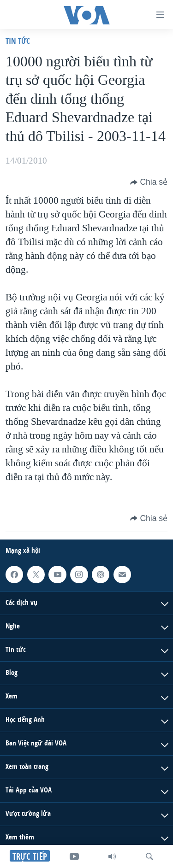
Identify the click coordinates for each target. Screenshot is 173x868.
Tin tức (18, 41)
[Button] (149, 182)
